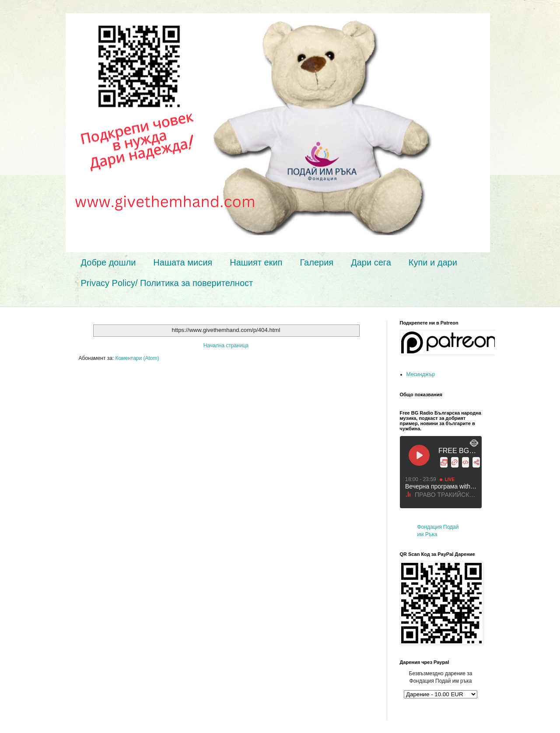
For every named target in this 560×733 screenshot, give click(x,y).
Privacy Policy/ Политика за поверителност (167, 283)
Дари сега (371, 262)
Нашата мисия (183, 262)
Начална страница (226, 346)
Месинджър (421, 374)
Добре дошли (108, 262)
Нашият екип (256, 262)
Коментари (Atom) (137, 358)
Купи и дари (433, 262)
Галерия (317, 262)
